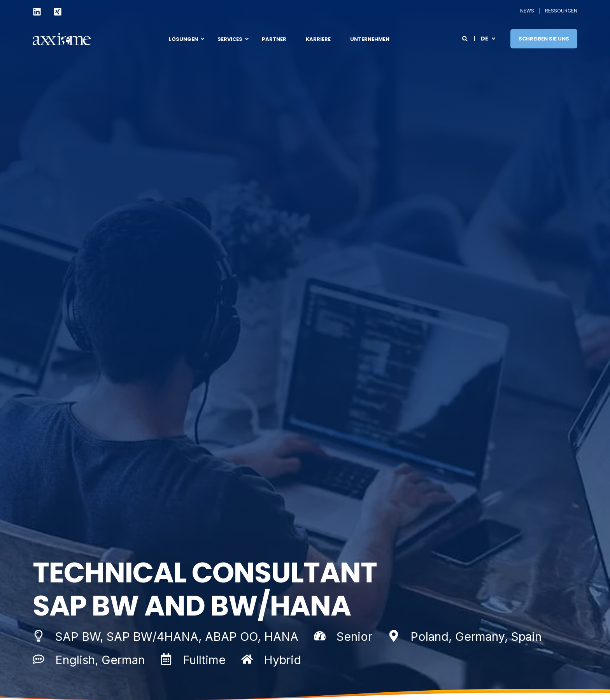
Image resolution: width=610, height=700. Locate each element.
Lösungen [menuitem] (183, 39)
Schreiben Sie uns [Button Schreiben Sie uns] (544, 38)
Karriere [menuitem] (318, 39)
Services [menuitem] (230, 39)
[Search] (465, 38)
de (485, 38)
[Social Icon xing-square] (54, 12)
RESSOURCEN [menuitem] (561, 11)
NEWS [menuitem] (527, 11)
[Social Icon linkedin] (40, 12)
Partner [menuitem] (274, 39)
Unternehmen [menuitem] (370, 39)
